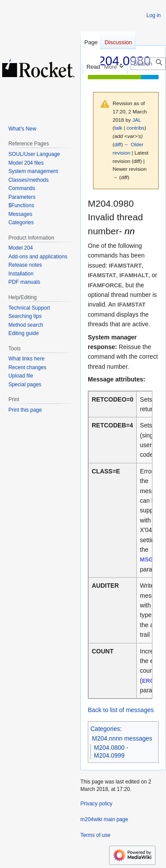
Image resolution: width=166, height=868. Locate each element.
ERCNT (152, 681)
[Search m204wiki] (148, 64)
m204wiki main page (104, 819)
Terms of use (95, 835)
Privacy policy (96, 804)
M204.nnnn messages (122, 738)
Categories (105, 729)
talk (118, 128)
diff (118, 144)
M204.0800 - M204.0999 (111, 752)
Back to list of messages (121, 710)
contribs (136, 128)
